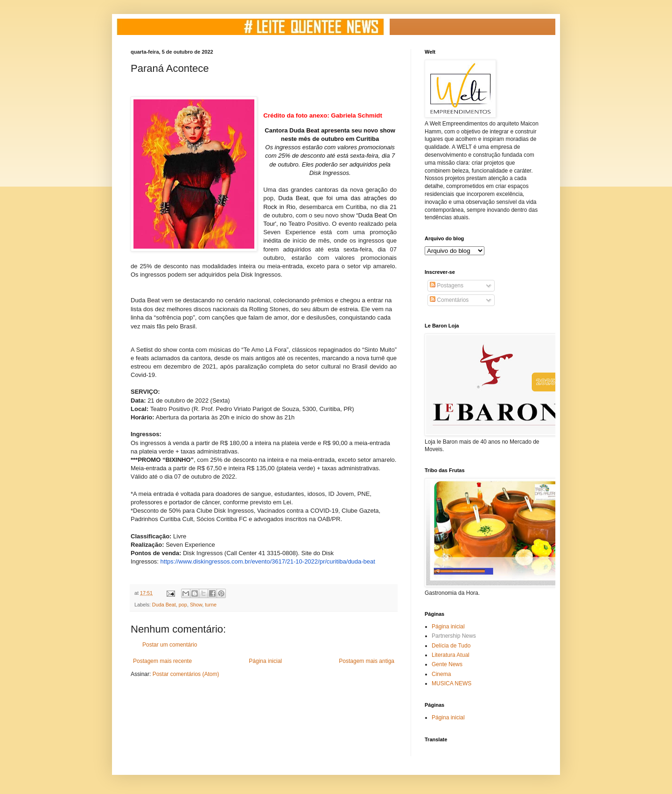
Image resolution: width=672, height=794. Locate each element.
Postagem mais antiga (367, 661)
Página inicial (265, 661)
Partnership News (454, 636)
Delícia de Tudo (451, 646)
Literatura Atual (451, 655)
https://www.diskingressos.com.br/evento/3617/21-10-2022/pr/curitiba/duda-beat (268, 561)
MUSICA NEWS (451, 683)
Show (196, 605)
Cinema (441, 674)
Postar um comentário (170, 645)
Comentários (449, 300)
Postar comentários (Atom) (186, 674)
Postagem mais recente (162, 661)
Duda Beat (164, 605)
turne (211, 605)
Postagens (447, 286)
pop (183, 605)
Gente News (447, 664)
